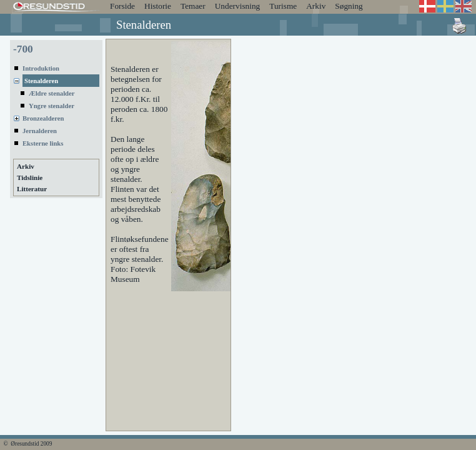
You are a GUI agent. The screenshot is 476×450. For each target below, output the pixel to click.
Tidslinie (30, 177)
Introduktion (41, 68)
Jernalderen (40, 131)
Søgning (349, 6)
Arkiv (316, 6)
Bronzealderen (43, 118)
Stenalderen (41, 81)
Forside (122, 6)
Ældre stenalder (52, 93)
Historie (158, 6)
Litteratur (32, 189)
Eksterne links (43, 143)
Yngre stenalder (52, 106)
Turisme (283, 6)
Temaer (193, 6)
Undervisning (238, 6)
